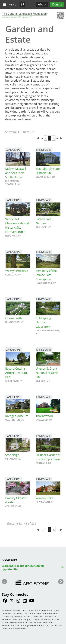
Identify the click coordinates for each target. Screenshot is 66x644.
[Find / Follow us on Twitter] (12, 601)
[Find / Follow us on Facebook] (5, 601)
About (42, 4)
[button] (22, 4)
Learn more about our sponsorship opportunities (23, 568)
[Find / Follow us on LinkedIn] (25, 601)
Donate (57, 4)
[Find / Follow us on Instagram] (18, 601)
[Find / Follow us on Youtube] (32, 601)
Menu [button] (12, 4)
